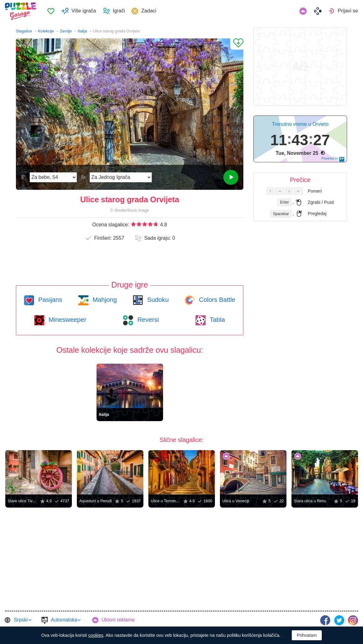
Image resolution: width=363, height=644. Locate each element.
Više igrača (86, 11)
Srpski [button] (21, 620)
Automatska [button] (64, 620)
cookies (96, 635)
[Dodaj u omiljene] (237, 44)
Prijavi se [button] (348, 11)
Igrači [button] (121, 11)
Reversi (147, 320)
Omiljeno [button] (53, 11)
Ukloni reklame (118, 620)
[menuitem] (53, 11)
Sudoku (157, 300)
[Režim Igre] (121, 177)
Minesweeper (67, 320)
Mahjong (104, 300)
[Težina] (53, 177)
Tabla (216, 320)
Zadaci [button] (152, 11)
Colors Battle (216, 300)
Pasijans (49, 300)
